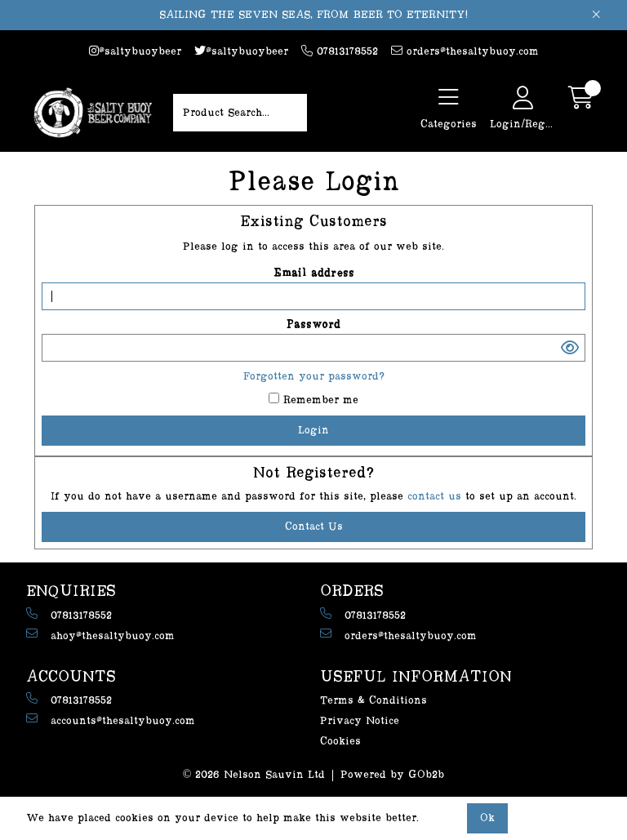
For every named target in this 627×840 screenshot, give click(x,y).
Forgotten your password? (314, 376)
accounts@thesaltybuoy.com (111, 720)
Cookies (340, 741)
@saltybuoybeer (135, 51)
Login (313, 430)
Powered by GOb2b (392, 775)
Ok (487, 818)
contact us (436, 496)
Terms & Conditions (374, 700)
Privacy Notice (360, 721)
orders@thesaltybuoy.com (465, 51)
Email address (314, 273)
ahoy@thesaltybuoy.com (100, 635)
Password (313, 325)
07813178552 (340, 51)
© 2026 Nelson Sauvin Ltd (254, 775)
